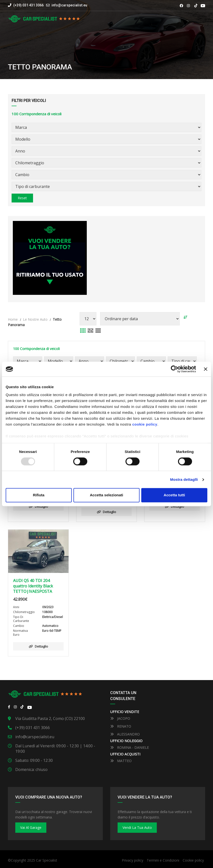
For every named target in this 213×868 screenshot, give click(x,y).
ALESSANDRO (125, 734)
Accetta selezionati (106, 495)
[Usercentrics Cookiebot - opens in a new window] (174, 369)
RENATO (121, 726)
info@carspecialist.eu (69, 5)
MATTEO (121, 761)
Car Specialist (47, 860)
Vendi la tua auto (137, 827)
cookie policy (145, 424)
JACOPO (120, 718)
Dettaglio (38, 506)
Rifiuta (39, 495)
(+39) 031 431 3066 (26, 5)
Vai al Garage (31, 827)
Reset (22, 198)
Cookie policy (193, 860)
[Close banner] (206, 369)
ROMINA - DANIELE (130, 747)
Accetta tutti (174, 495)
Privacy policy (133, 860)
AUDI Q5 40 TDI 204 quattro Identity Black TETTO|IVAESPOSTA (33, 586)
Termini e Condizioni (163, 860)
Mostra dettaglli (184, 479)
